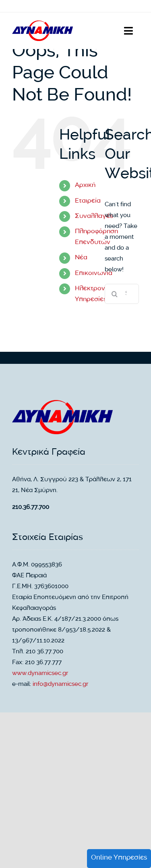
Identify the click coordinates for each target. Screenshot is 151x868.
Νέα (81, 258)
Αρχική (85, 186)
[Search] (115, 294)
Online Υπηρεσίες (119, 858)
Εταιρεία (88, 201)
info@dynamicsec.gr (60, 685)
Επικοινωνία (94, 274)
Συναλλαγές (94, 216)
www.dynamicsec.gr (40, 674)
